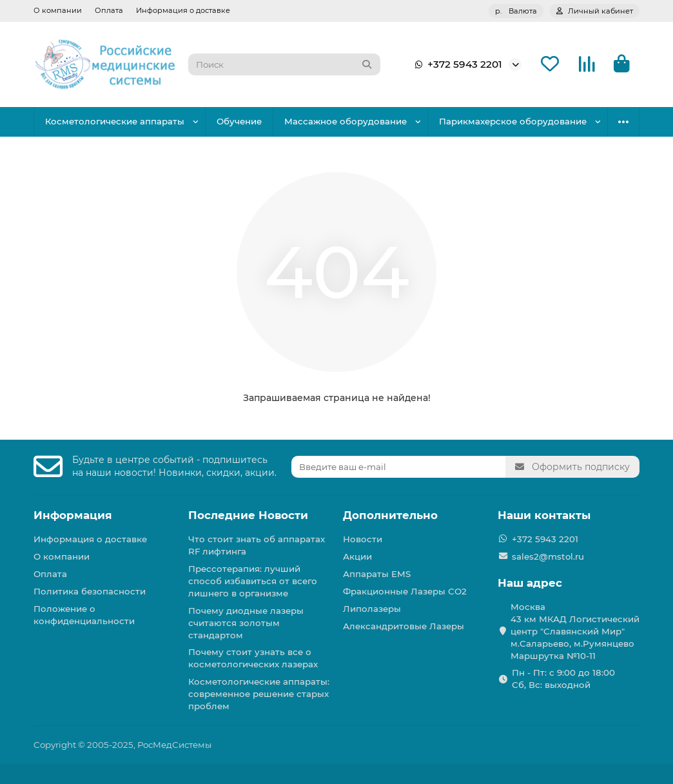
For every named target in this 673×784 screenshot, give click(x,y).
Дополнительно (390, 515)
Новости (363, 539)
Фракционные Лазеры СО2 (405, 591)
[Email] (398, 467)
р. (516, 11)
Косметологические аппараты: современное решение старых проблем (259, 694)
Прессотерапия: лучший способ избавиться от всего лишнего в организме (253, 581)
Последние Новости (248, 515)
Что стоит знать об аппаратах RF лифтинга (257, 545)
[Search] (284, 64)
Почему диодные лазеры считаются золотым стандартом (246, 623)
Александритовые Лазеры (404, 626)
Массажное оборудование (346, 121)
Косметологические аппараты (115, 121)
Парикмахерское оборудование (513, 121)
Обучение (239, 121)
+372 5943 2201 (456, 64)
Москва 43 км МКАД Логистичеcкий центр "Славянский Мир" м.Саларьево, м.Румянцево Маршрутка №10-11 (575, 631)
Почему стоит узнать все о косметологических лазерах (253, 658)
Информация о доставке (183, 10)
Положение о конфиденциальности (84, 615)
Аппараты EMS (377, 574)
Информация (73, 515)
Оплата (109, 10)
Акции (357, 556)
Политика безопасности (90, 591)
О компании (58, 10)
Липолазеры (372, 609)
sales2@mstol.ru (548, 556)
